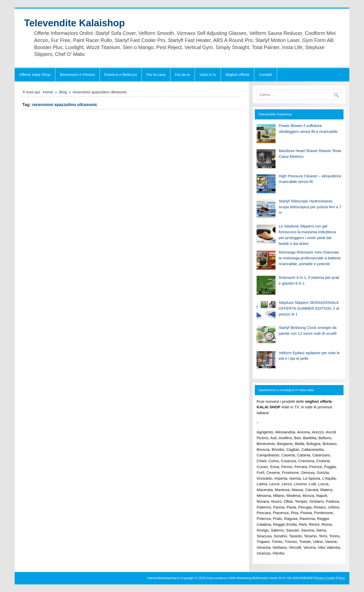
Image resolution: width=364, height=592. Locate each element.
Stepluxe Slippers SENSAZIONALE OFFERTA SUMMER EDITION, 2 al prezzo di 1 (309, 308)
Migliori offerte (237, 75)
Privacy (319, 578)
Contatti (266, 75)
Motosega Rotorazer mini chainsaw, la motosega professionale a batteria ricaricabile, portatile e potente (310, 258)
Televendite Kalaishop (75, 23)
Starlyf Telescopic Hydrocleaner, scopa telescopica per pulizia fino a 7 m (310, 207)
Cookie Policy (334, 578)
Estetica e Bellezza (121, 75)
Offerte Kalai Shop (35, 75)
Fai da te (182, 75)
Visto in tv (208, 75)
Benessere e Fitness (77, 75)
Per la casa (156, 75)
